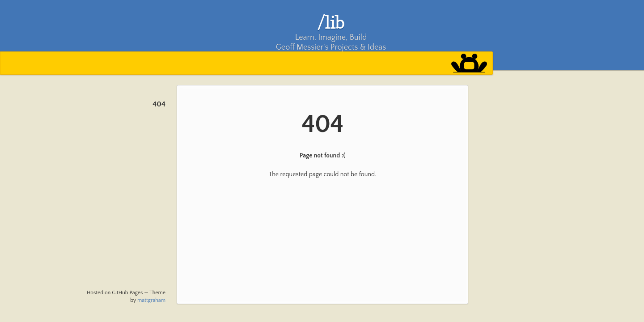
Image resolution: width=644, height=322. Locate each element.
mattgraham (151, 300)
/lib (331, 22)
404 (159, 104)
